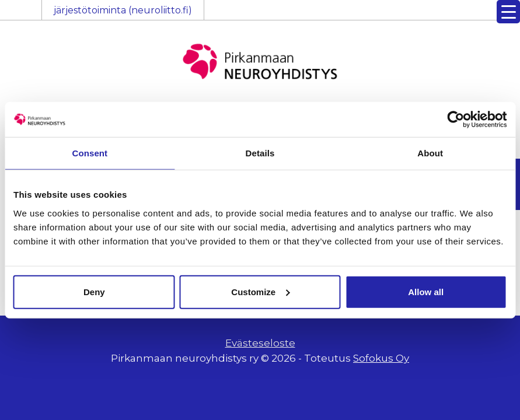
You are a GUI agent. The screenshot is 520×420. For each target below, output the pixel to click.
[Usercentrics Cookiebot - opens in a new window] (456, 120)
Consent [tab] (90, 153)
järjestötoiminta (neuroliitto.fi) (123, 10)
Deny (94, 291)
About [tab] (430, 153)
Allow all (426, 291)
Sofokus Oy (381, 358)
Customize (260, 291)
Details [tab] (260, 153)
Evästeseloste (260, 343)
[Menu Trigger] (508, 12)
